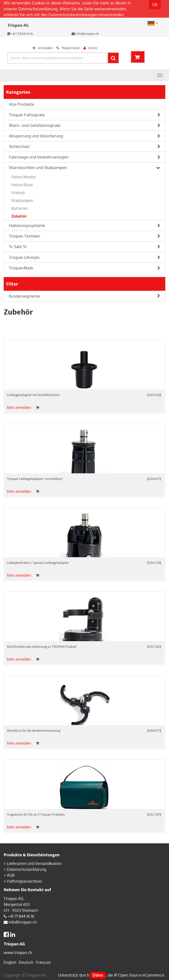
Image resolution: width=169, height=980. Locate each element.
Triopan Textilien (24, 236)
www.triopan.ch (18, 953)
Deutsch (26, 962)
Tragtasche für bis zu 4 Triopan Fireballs (36, 814)
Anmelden (45, 48)
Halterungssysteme (27, 225)
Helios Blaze (22, 185)
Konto (93, 48)
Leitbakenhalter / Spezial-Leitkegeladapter (38, 563)
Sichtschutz (19, 146)
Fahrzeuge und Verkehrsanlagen (39, 157)
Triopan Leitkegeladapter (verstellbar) (35, 479)
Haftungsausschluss (24, 881)
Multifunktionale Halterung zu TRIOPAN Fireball (42, 647)
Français (43, 962)
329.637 (154, 479)
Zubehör (19, 216)
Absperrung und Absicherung (36, 136)
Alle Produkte (22, 104)
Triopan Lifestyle (24, 257)
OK (155, 5)
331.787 (154, 814)
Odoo (98, 975)
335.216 (154, 395)
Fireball (18, 193)
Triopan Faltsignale (27, 115)
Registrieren (71, 48)
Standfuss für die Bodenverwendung (34, 730)
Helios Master (24, 177)
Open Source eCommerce (141, 975)
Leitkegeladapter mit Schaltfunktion (33, 395)
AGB (11, 875)
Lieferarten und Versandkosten (34, 863)
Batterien (20, 208)
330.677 (154, 730)
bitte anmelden (19, 407)
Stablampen (22, 200)
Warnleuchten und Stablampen (38, 167)
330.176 (154, 563)
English (10, 962)
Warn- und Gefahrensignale (35, 125)
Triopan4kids (21, 268)
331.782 (154, 647)
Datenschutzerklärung (38, 9)
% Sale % (18, 246)
